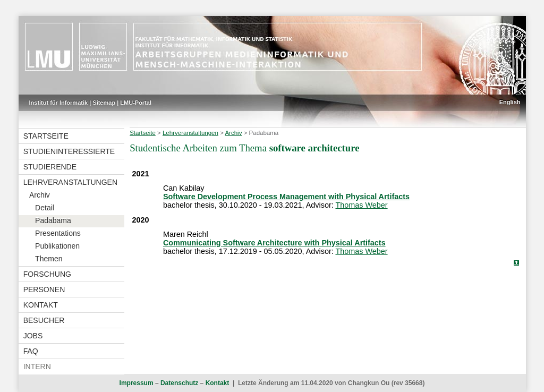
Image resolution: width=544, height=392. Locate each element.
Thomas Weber (361, 205)
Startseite (46, 136)
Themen (49, 259)
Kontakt (41, 305)
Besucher (44, 320)
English (510, 102)
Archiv (40, 195)
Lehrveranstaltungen (70, 182)
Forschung (47, 274)
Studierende (50, 167)
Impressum (137, 383)
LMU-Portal (136, 103)
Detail (45, 208)
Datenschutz (179, 383)
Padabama (53, 220)
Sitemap (104, 103)
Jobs (33, 336)
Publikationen (57, 246)
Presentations (58, 233)
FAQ (31, 351)
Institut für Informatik (59, 103)
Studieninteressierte (69, 151)
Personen (44, 289)
